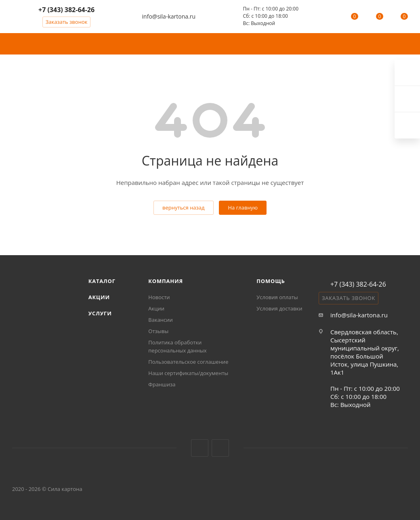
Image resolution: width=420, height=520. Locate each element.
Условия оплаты (277, 297)
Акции (99, 297)
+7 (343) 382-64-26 (66, 10)
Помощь (271, 281)
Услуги (100, 313)
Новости (159, 297)
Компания (166, 281)
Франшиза (162, 384)
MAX (220, 448)
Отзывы (158, 331)
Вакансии (161, 320)
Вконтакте (200, 448)
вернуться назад (183, 208)
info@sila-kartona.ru (169, 16)
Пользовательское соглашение (188, 362)
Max (407, 125)
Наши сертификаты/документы (188, 373)
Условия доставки (279, 308)
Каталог (102, 281)
